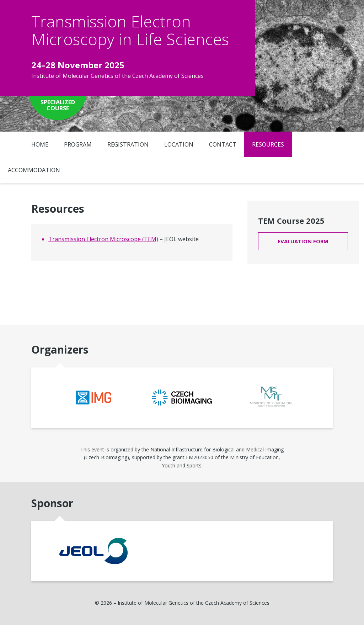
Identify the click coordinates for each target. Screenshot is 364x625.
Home (40, 144)
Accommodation (34, 170)
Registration (128, 144)
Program (78, 144)
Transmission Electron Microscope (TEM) (103, 239)
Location (179, 144)
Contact (223, 144)
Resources (268, 144)
